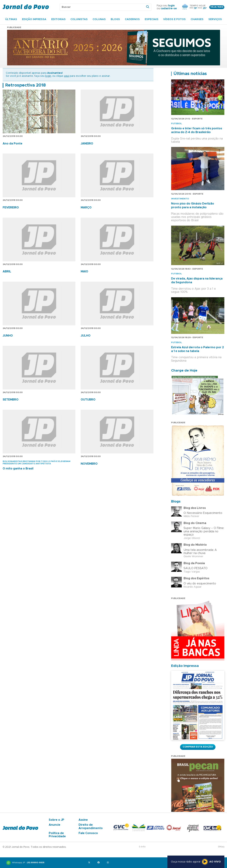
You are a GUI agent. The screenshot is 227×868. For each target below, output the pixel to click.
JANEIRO (87, 144)
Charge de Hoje (184, 371)
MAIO (84, 272)
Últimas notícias (190, 74)
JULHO (86, 336)
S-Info (142, 847)
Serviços (215, 19)
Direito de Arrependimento (91, 826)
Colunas (99, 19)
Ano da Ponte (13, 144)
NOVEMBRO (89, 464)
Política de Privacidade (57, 835)
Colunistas (79, 19)
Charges (197, 19)
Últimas (11, 19)
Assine (83, 820)
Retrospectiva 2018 (25, 85)
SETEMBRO (11, 400)
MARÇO (86, 208)
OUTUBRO (88, 400)
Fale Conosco (88, 833)
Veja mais (217, 7)
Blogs (115, 19)
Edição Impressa (34, 19)
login (171, 6)
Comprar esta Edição (198, 747)
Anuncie (55, 825)
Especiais (152, 19)
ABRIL (7, 272)
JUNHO (8, 336)
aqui (67, 76)
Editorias (58, 19)
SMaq (221, 847)
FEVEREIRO (11, 208)
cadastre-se (169, 9)
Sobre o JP (56, 820)
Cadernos (132, 19)
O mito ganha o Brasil (18, 469)
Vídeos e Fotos (174, 19)
